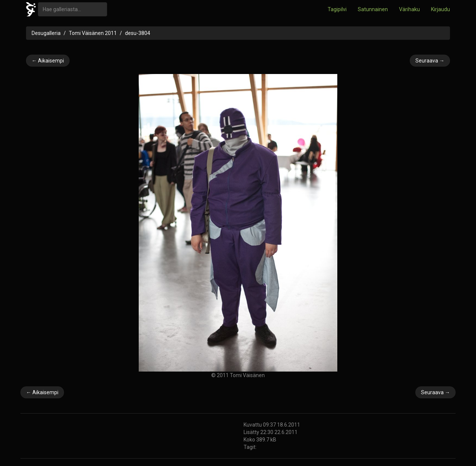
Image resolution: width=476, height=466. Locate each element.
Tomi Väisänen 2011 (93, 33)
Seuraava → (430, 61)
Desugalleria (46, 33)
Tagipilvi (337, 9)
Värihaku (409, 9)
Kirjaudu (440, 9)
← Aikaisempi (48, 61)
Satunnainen (373, 9)
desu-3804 (138, 33)
